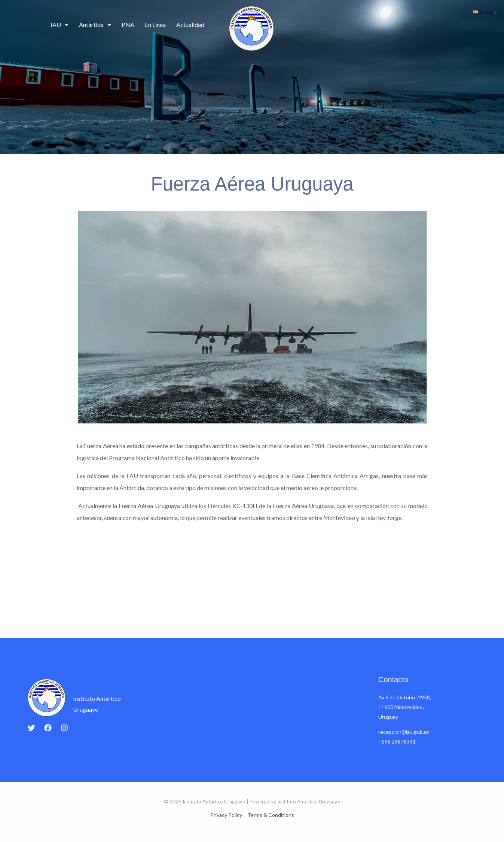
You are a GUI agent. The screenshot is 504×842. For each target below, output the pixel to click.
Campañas (339, 25)
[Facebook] (48, 728)
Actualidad (190, 25)
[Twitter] (31, 728)
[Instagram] (64, 728)
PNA (128, 25)
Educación (378, 25)
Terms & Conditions (271, 815)
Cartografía (416, 25)
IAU (59, 25)
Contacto (452, 25)
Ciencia (300, 25)
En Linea (155, 25)
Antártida (95, 25)
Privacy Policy (226, 815)
